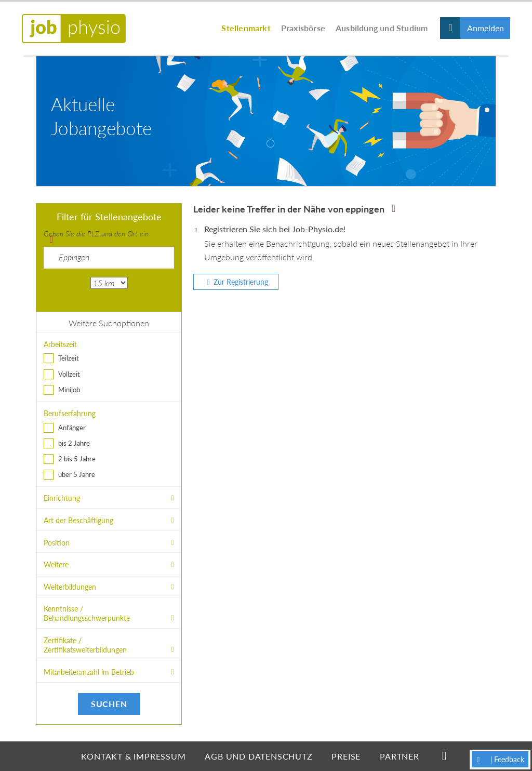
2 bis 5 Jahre (77, 459)
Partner (400, 756)
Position (57, 543)
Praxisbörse (303, 28)
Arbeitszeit (60, 344)
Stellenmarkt (246, 28)
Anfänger (72, 428)
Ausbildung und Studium (382, 28)
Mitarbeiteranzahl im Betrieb (89, 672)
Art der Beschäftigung (78, 520)
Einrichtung (62, 498)
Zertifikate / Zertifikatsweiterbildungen (85, 645)
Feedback (509, 759)
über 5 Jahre (77, 474)
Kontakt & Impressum (133, 756)
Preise (346, 756)
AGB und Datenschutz (258, 756)
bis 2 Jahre (74, 443)
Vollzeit (69, 374)
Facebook (445, 756)
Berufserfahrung (70, 413)
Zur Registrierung (241, 282)
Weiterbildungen (70, 587)
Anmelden (486, 28)
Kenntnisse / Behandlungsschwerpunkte (87, 613)
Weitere (56, 564)
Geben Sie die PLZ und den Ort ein (96, 234)
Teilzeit (69, 358)
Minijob (69, 390)
